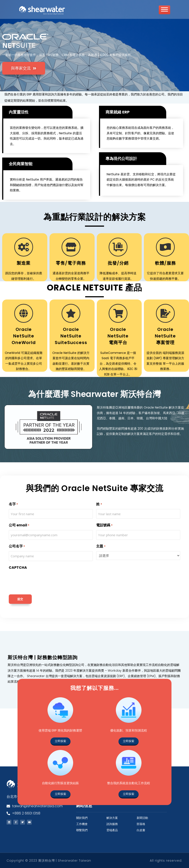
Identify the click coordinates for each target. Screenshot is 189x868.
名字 (13, 504)
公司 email (19, 525)
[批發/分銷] (118, 247)
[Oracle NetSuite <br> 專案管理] (165, 313)
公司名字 (17, 546)
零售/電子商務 (71, 263)
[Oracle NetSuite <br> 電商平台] (118, 313)
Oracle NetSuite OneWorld (24, 336)
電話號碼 (104, 525)
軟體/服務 (165, 263)
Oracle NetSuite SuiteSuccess (71, 336)
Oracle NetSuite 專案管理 (165, 336)
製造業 (24, 263)
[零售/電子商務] (71, 247)
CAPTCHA (18, 567)
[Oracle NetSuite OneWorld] (24, 313)
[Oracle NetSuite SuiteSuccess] (71, 313)
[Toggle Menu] (164, 11)
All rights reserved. (166, 860)
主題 (101, 546)
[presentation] (42, 581)
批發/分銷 (118, 263)
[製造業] (24, 247)
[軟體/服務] (165, 247)
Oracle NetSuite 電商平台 (118, 336)
